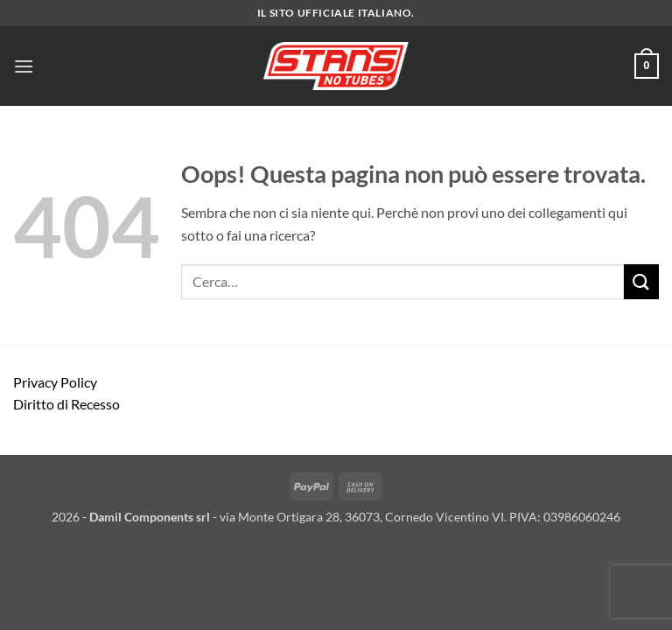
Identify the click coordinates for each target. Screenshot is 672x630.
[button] (24, 66)
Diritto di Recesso (66, 404)
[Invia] (641, 281)
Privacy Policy (55, 382)
